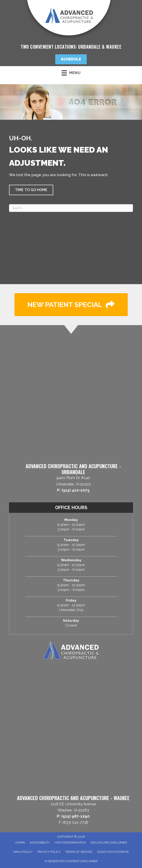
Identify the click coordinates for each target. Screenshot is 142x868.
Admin (20, 843)
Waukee (114, 47)
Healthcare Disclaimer (109, 843)
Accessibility (40, 843)
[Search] (71, 208)
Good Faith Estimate (113, 852)
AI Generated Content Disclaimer (71, 861)
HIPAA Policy (23, 852)
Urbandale (89, 47)
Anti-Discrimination (70, 843)
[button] (71, 59)
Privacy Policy (49, 852)
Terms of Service (79, 852)
